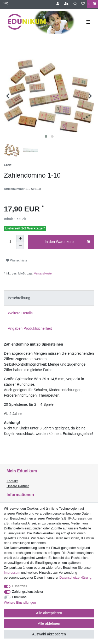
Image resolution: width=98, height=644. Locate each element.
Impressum (12, 573)
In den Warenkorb (67, 242)
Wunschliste (17, 260)
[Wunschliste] (83, 4)
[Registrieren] (67, 4)
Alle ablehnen (49, 623)
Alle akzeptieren (49, 613)
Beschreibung (19, 298)
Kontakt (12, 481)
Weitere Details (20, 313)
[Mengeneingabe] (10, 242)
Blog (5, 3)
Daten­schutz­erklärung (75, 578)
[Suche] (75, 4)
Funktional (20, 597)
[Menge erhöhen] (20, 238)
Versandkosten (43, 273)
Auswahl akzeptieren (49, 634)
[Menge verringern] (20, 246)
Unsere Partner (18, 486)
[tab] (49, 298)
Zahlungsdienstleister (28, 592)
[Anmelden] (58, 4)
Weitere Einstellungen (20, 603)
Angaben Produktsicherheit (30, 328)
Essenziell (20, 586)
